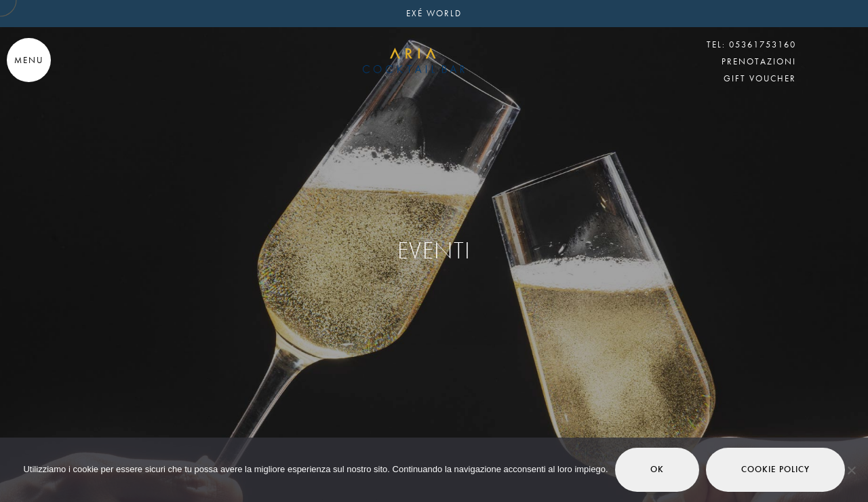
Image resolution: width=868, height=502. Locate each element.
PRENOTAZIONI (759, 61)
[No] (851, 470)
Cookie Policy (775, 469)
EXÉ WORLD (434, 13)
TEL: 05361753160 (751, 44)
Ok (657, 469)
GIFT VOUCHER (760, 78)
